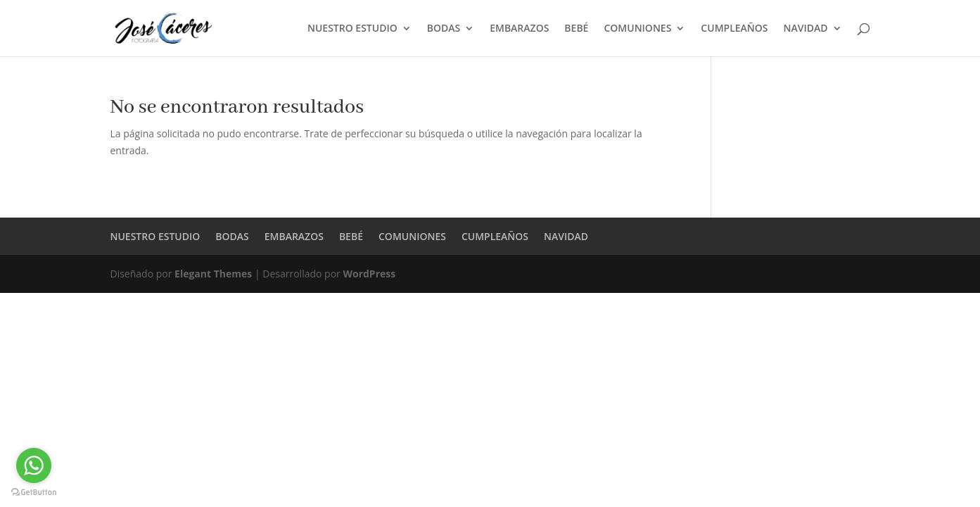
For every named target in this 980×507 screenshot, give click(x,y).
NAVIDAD (806, 29)
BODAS (444, 29)
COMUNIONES (637, 29)
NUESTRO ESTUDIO (352, 29)
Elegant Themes (213, 274)
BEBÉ (576, 29)
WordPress (369, 274)
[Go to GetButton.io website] (34, 493)
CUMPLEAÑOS (734, 29)
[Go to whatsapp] (34, 465)
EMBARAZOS (519, 29)
